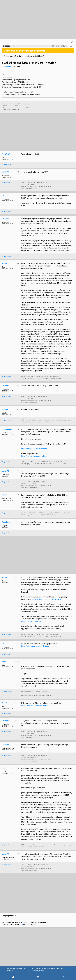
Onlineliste (42, 968)
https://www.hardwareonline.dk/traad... (36, 646)
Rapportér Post (7, 165)
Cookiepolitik (51, 968)
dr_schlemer (7, 429)
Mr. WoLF (6, 154)
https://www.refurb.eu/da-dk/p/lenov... (36, 705)
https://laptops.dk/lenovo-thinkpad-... (35, 449)
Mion (4, 768)
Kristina (5, 409)
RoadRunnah (7, 522)
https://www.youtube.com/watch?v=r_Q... (47, 599)
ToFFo (5, 263)
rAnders (5, 219)
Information (60, 968)
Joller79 (8, 66)
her (22, 924)
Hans (4, 661)
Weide (5, 495)
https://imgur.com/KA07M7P (32, 621)
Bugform (35, 968)
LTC (4, 196)
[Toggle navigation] (13, 977)
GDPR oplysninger (38, 971)
